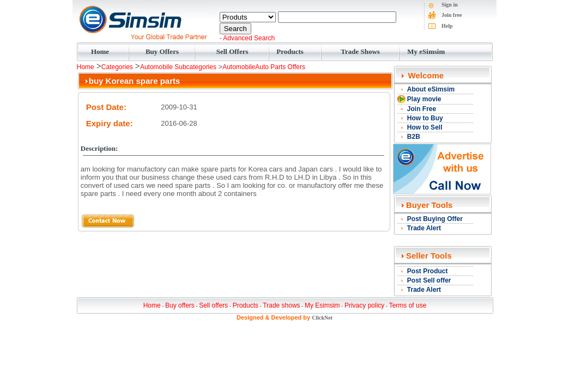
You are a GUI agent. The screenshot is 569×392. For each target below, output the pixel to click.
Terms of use (408, 305)
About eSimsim (431, 89)
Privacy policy (364, 305)
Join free (452, 15)
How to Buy (425, 118)
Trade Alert (424, 228)
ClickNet (322, 318)
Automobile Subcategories (178, 67)
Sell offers (213, 305)
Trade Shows (360, 51)
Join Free (422, 109)
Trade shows (281, 305)
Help (447, 26)
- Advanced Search (247, 38)
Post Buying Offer (435, 219)
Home (100, 51)
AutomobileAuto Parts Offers (264, 67)
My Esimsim (322, 305)
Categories (117, 67)
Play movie (424, 99)
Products (290, 51)
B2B (414, 137)
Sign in (450, 5)
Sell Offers (232, 51)
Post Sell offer (429, 280)
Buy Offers (162, 51)
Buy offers (180, 305)
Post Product (428, 271)
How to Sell (425, 127)
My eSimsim (426, 51)
